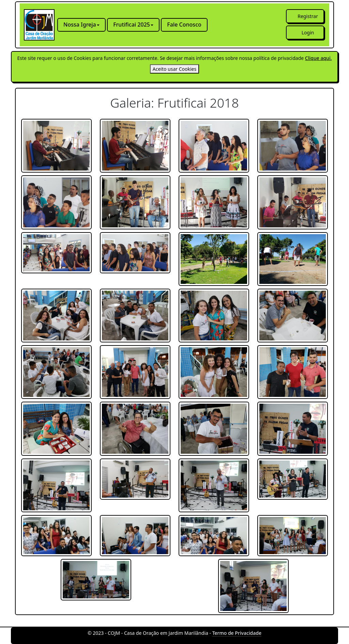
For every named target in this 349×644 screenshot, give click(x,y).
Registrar (308, 16)
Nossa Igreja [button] (80, 25)
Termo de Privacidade (237, 633)
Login (308, 33)
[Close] (174, 69)
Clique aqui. (318, 58)
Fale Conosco (184, 25)
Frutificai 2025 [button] (132, 25)
